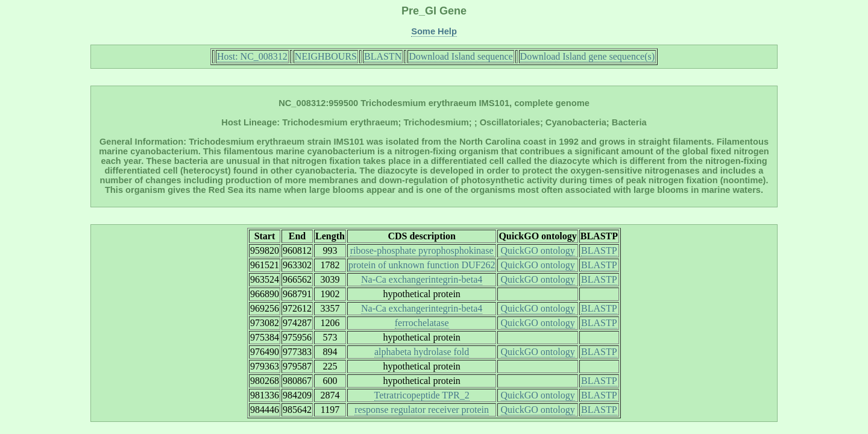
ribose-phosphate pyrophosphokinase (422, 250)
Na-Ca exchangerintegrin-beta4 (422, 279)
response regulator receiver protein (422, 410)
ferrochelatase (422, 323)
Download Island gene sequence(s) (587, 56)
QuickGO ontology (538, 250)
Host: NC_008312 (252, 56)
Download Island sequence (461, 56)
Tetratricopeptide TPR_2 (422, 395)
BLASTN (383, 56)
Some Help (434, 31)
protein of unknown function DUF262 (422, 265)
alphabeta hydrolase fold (422, 352)
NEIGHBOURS (326, 56)
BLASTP (599, 250)
